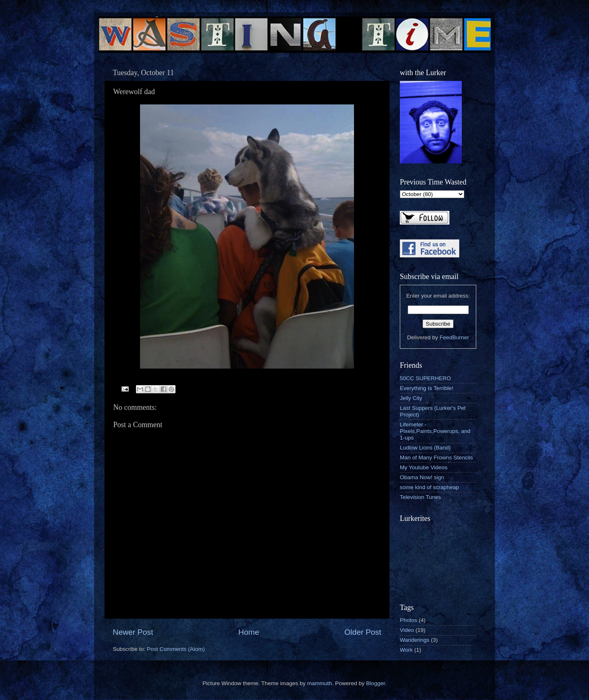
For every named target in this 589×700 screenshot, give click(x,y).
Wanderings (415, 640)
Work (406, 650)
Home (249, 632)
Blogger (375, 683)
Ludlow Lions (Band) (425, 448)
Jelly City (411, 398)
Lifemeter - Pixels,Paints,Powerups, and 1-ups (435, 431)
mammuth (320, 683)
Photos (408, 620)
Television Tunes (420, 497)
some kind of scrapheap (429, 487)
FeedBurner (454, 337)
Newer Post (133, 632)
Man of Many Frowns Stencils (436, 458)
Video (407, 630)
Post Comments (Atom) (176, 649)
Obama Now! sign (422, 477)
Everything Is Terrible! (427, 388)
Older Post (363, 632)
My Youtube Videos (424, 467)
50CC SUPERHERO (425, 378)
